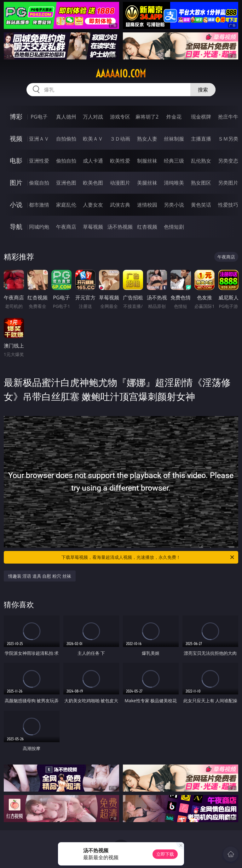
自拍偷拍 (66, 139)
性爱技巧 (228, 205)
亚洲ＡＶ (39, 139)
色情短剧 (174, 227)
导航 (16, 227)
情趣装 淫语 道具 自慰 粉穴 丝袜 (40, 576)
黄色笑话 (201, 205)
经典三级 (174, 161)
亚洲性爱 (39, 161)
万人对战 (93, 117)
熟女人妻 (147, 139)
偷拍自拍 (66, 161)
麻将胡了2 (147, 117)
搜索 (203, 90)
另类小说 (174, 205)
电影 (16, 161)
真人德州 (66, 117)
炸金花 (174, 117)
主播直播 (201, 139)
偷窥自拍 (39, 183)
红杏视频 (147, 227)
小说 (16, 205)
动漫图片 (120, 183)
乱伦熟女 (201, 161)
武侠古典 (120, 205)
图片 (16, 183)
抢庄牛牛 (228, 117)
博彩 (16, 117)
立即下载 (165, 854)
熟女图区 (201, 183)
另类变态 (228, 161)
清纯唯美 (174, 183)
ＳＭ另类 (228, 139)
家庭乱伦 (66, 205)
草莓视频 (93, 227)
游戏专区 (120, 117)
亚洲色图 (66, 183)
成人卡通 (93, 161)
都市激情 (39, 205)
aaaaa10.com (121, 74)
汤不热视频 (120, 227)
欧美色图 (93, 183)
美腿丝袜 (147, 183)
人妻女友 (93, 205)
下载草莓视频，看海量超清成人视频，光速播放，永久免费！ (148, 557)
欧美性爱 (120, 161)
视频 (16, 139)
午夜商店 (66, 227)
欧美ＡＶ (93, 139)
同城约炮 (39, 227)
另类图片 (228, 183)
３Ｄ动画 (120, 139)
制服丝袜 (147, 161)
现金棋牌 (201, 117)
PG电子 (39, 117)
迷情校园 (147, 205)
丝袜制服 (174, 139)
